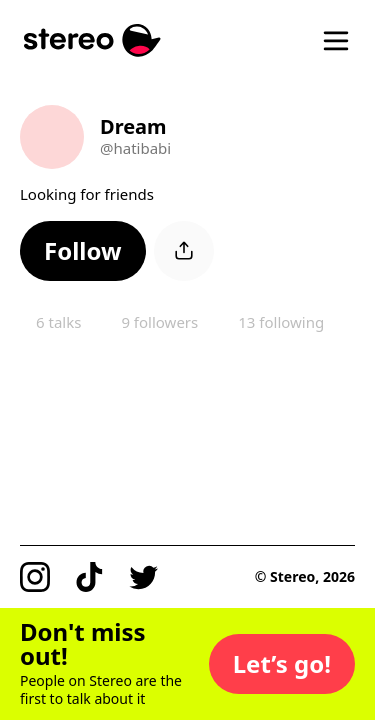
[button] (83, 251)
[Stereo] (92, 40)
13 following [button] (281, 322)
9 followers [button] (159, 322)
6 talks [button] (58, 322)
